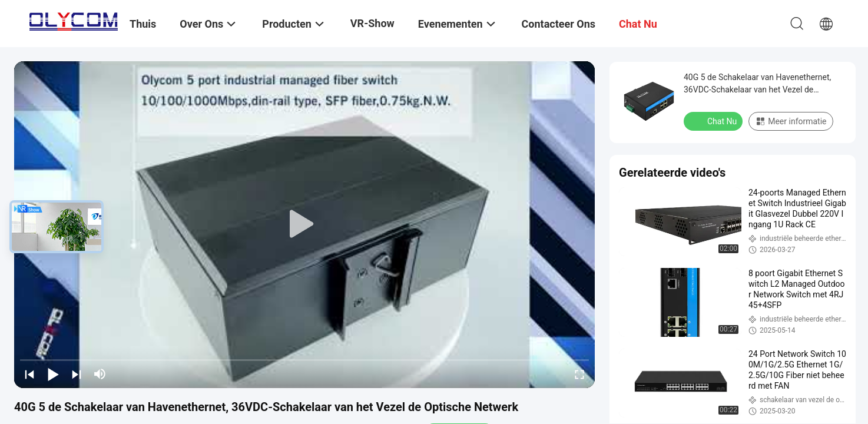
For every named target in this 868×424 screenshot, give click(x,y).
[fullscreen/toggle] (579, 374)
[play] (304, 224)
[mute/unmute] (100, 374)
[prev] (29, 374)
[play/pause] (53, 374)
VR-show (372, 23)
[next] (77, 374)
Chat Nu (714, 121)
